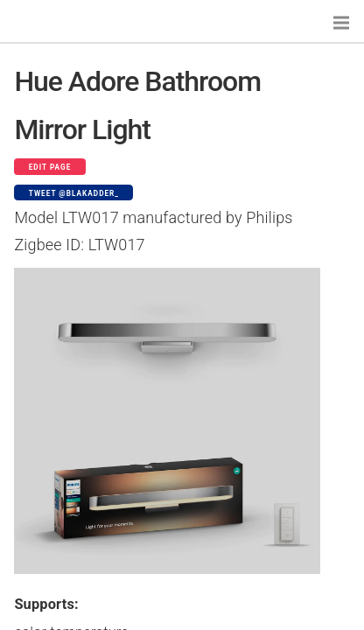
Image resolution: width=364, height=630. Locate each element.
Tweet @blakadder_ (74, 193)
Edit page (50, 167)
